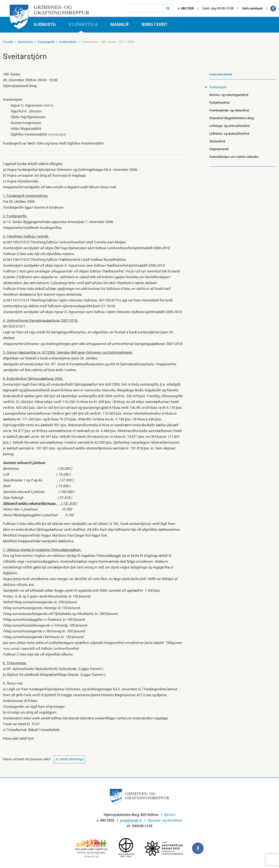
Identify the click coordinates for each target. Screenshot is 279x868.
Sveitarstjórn (68, 42)
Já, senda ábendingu (69, 759)
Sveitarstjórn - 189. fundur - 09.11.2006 (108, 42)
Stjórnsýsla (25, 42)
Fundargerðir (46, 42)
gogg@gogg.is (131, 820)
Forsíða (8, 42)
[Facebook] (273, 9)
